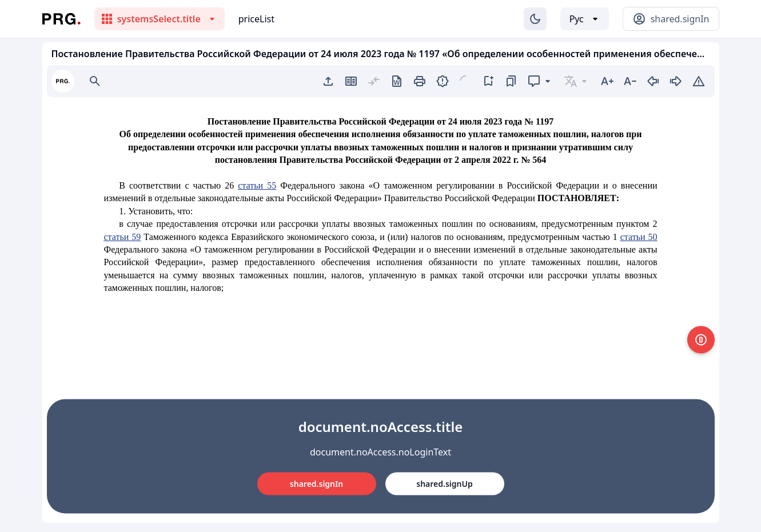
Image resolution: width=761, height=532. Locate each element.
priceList (256, 19)
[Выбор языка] (585, 19)
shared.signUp (444, 484)
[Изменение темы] (535, 19)
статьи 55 (257, 185)
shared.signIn (316, 484)
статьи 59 (123, 237)
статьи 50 (639, 237)
